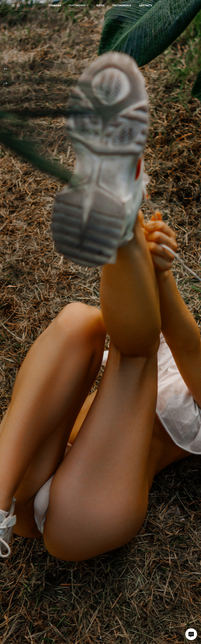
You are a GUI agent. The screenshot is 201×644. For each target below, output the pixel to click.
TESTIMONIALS (122, 5)
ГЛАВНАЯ (55, 5)
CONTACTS (146, 5)
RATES (100, 5)
